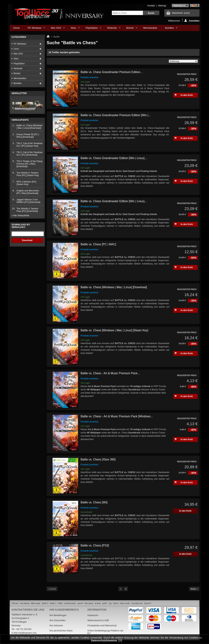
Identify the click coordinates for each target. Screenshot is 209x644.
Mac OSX (56, 29)
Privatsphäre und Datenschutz (102, 626)
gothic (105, 603)
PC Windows (35, 29)
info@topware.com (27, 633)
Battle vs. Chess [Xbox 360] (98, 459)
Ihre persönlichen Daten (61, 631)
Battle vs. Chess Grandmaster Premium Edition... (112, 72)
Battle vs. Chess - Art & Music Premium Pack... (110, 373)
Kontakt (151, 6)
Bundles (169, 29)
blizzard (15, 603)
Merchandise (150, 28)
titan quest (89, 603)
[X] (120, 640)
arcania (98, 603)
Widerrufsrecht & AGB (98, 620)
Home (17, 28)
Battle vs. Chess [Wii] (94, 502)
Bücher (130, 29)
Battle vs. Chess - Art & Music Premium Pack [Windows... (117, 416)
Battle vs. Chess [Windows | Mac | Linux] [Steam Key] (114, 330)
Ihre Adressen (56, 626)
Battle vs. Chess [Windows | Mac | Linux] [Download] (114, 287)
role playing (25, 603)
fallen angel (36, 603)
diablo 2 (53, 603)
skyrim (116, 603)
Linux (16, 49)
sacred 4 (147, 603)
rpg (110, 603)
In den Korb (184, 95)
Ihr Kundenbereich (64, 610)
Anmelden (192, 21)
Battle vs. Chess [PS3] (95, 545)
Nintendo (112, 29)
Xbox (73, 29)
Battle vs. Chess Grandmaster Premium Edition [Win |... (116, 115)
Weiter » (194, 589)
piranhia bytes (70, 603)
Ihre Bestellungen (58, 615)
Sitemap (162, 6)
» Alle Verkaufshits (20, 216)
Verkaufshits (20, 120)
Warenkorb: (181, 13)
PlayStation (92, 29)
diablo (60, 603)
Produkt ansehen (90, 77)
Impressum (93, 615)
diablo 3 (45, 603)
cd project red (137, 603)
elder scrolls (125, 603)
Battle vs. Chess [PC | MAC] (98, 244)
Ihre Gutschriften (58, 620)
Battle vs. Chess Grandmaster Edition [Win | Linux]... (114, 158)
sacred (80, 603)
